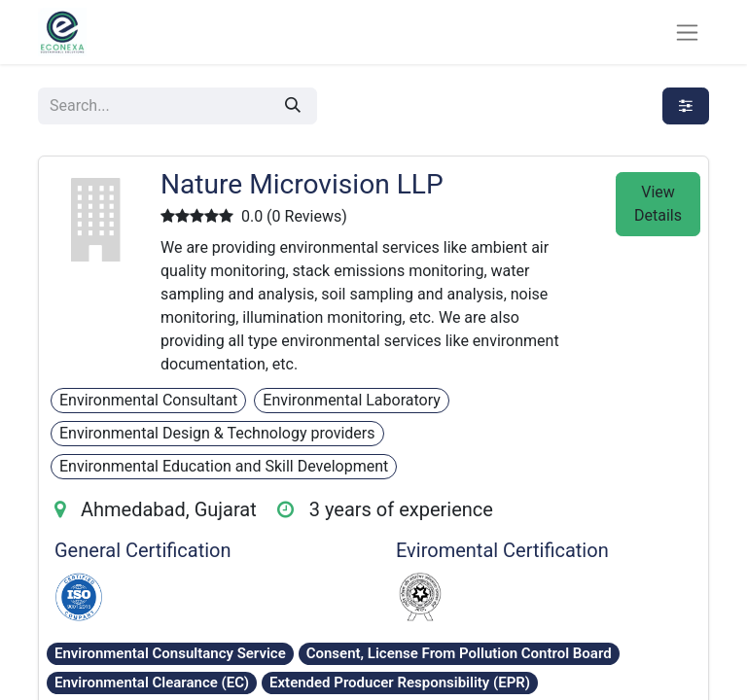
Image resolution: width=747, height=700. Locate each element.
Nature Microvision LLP (302, 184)
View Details (658, 204)
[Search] (293, 106)
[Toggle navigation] (687, 33)
